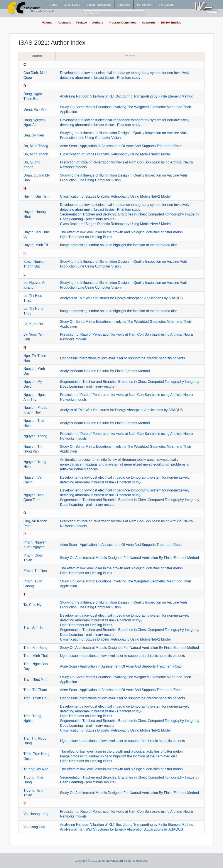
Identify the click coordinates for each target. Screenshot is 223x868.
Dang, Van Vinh (36, 109)
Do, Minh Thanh (36, 154)
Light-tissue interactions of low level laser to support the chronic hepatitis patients (122, 358)
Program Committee (122, 23)
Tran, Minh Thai (36, 656)
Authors (98, 23)
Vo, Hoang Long (36, 814)
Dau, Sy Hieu (34, 135)
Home (53, 5)
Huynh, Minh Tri (36, 245)
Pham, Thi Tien (35, 571)
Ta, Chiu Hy (33, 605)
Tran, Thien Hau (36, 698)
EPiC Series (72, 5)
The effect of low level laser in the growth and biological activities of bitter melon (121, 232)
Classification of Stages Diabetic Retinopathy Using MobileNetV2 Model (115, 154)
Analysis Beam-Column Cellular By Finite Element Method (105, 371)
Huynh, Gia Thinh (37, 196)
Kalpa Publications (99, 5)
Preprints (124, 5)
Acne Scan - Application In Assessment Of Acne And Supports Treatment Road (121, 146)
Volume (47, 23)
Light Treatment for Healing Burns (86, 237)
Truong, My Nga (36, 769)
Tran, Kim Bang (36, 648)
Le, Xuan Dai (34, 324)
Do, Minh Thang (36, 146)
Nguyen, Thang (35, 436)
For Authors (145, 5)
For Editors (166, 5)
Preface (81, 23)
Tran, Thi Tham (35, 690)
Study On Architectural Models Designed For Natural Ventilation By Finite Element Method (129, 558)
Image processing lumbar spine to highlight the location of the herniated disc (119, 245)
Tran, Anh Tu (33, 627)
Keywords (149, 23)
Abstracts (64, 23)
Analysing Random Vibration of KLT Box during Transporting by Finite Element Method (127, 96)
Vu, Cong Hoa (34, 827)
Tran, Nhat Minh (36, 679)
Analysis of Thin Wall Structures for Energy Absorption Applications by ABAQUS (121, 298)
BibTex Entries (171, 23)
